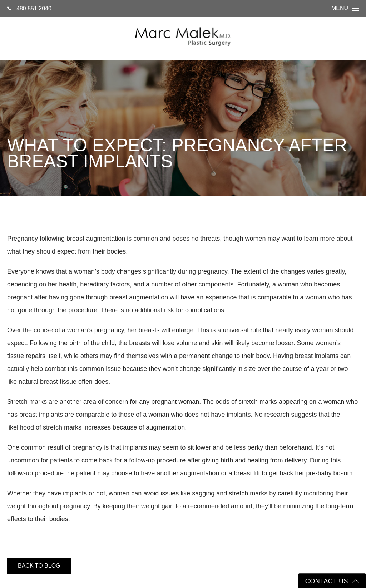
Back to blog (39, 566)
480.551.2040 (29, 8)
